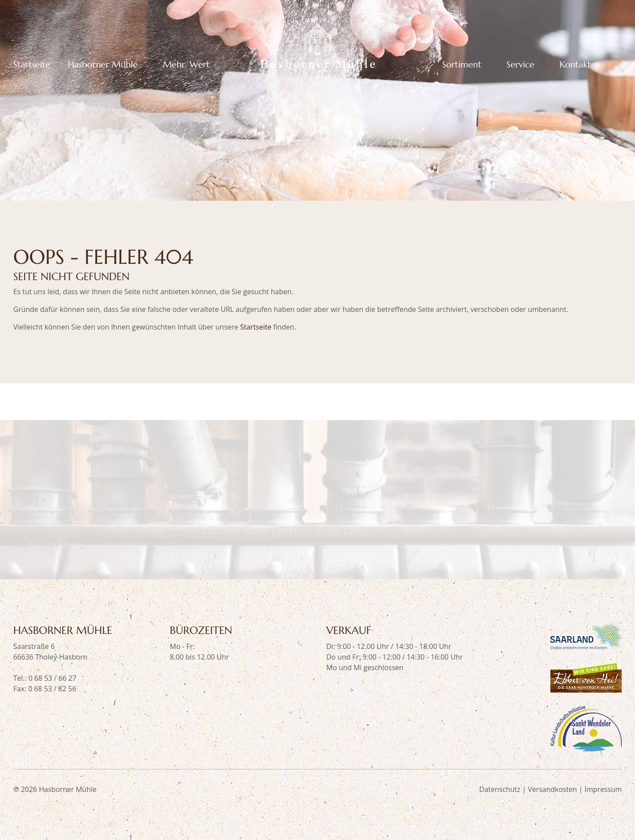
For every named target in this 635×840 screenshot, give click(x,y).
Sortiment (462, 65)
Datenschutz (500, 789)
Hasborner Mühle (103, 65)
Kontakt (575, 65)
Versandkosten (552, 789)
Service (521, 65)
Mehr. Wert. (187, 65)
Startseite (32, 65)
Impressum (603, 789)
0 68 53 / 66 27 (52, 678)
